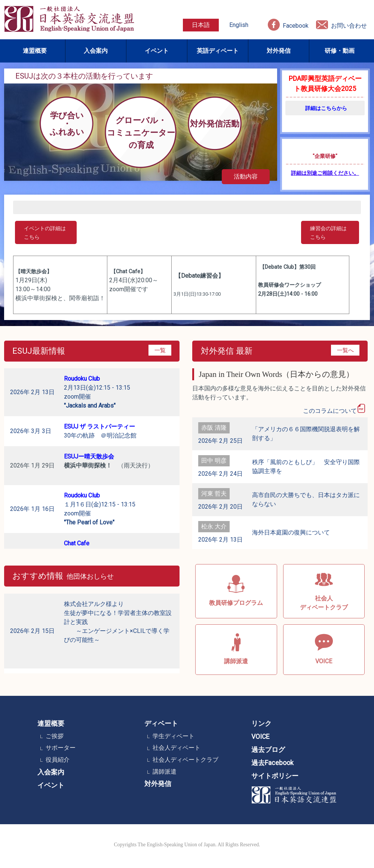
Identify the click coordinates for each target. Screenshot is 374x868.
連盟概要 (35, 51)
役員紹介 (58, 760)
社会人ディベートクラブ (186, 760)
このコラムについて (334, 409)
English (239, 25)
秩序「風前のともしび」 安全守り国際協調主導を (306, 467)
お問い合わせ (349, 26)
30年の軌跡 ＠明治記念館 (100, 431)
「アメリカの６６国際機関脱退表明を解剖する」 (306, 434)
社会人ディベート (177, 748)
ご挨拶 (55, 736)
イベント (157, 51)
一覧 (160, 350)
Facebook (296, 26)
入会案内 (96, 51)
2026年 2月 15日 (32, 631)
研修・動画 (340, 51)
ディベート (161, 724)
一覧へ (345, 350)
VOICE (260, 737)
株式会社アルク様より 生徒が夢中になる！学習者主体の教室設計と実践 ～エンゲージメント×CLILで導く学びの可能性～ (118, 631)
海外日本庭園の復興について (291, 532)
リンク (261, 724)
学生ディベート (174, 736)
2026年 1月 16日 (32, 509)
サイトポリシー (275, 776)
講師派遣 (165, 772)
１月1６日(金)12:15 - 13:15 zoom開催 (100, 509)
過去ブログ (268, 750)
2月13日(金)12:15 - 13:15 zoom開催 (97, 392)
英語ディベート (218, 51)
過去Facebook (272, 763)
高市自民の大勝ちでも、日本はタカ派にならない (306, 500)
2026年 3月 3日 (31, 431)
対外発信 (279, 51)
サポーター (61, 748)
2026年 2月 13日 (32, 392)
